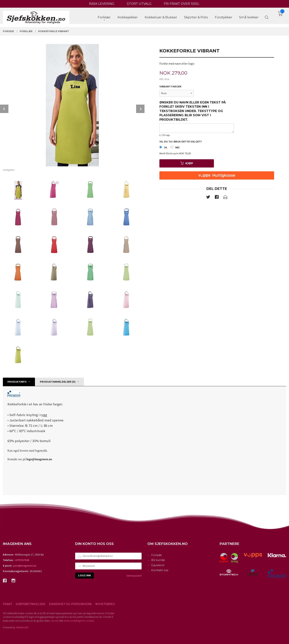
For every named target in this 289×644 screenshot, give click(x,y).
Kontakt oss (160, 570)
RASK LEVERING (102, 4)
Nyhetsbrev (105, 604)
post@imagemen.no (25, 566)
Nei (177, 148)
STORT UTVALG (139, 4)
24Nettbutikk (22, 627)
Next (140, 109)
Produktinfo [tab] (17, 382)
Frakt (7, 604)
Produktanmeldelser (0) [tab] (58, 382)
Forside (157, 555)
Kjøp (187, 163)
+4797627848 (22, 560)
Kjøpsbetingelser (30, 604)
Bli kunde (158, 560)
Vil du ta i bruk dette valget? (181, 142)
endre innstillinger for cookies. (79, 621)
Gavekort (158, 565)
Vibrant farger (170, 87)
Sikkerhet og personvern (70, 604)
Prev (4, 109)
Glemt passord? (134, 576)
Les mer (55, 621)
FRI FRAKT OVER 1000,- (182, 4)
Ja (166, 148)
